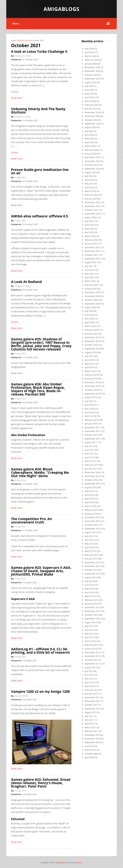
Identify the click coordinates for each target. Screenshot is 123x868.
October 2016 (91, 480)
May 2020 (89, 319)
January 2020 (91, 334)
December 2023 (92, 157)
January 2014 (91, 604)
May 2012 (89, 679)
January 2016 (91, 514)
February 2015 (92, 555)
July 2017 (89, 446)
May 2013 (89, 634)
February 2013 (92, 645)
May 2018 (89, 409)
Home (14, 40)
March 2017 (90, 461)
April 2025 (90, 97)
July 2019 (89, 356)
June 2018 (90, 405)
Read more (17, 98)
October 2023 (91, 165)
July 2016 (89, 491)
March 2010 (90, 750)
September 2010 (93, 742)
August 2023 (91, 172)
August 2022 (91, 217)
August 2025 (91, 82)
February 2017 (92, 465)
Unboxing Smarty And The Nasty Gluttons (38, 111)
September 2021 (93, 259)
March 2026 (90, 56)
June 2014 (90, 585)
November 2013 (92, 611)
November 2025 (92, 71)
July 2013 (89, 626)
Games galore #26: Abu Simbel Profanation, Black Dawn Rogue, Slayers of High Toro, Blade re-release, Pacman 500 (38, 389)
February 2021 (92, 285)
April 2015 (90, 547)
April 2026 (90, 52)
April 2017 (90, 457)
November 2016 (92, 476)
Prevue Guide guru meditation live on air (40, 171)
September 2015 (93, 529)
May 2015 (89, 544)
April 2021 (90, 277)
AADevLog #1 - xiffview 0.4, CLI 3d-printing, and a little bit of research (40, 651)
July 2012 (89, 671)
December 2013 (92, 607)
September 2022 (93, 214)
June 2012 (90, 675)
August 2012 (91, 667)
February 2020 (92, 330)
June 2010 (90, 746)
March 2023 (90, 191)
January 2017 (91, 469)
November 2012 (92, 656)
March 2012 (90, 686)
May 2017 (89, 454)
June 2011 (90, 720)
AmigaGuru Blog (22, 56)
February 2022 (92, 240)
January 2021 (91, 289)
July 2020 (89, 311)
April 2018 (90, 412)
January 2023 (91, 199)
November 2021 (92, 251)
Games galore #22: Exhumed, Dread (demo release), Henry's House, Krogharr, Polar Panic (41, 783)
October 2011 (91, 705)
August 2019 (91, 352)
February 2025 (92, 105)
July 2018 (89, 401)
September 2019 (93, 349)
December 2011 (92, 697)
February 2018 (92, 420)
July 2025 (89, 86)
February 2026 (92, 60)
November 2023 (92, 161)
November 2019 (92, 341)
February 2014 (92, 600)
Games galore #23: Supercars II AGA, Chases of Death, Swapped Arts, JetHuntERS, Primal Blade (41, 571)
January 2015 (91, 559)
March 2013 (90, 641)
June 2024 (90, 135)
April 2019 (90, 367)
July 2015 (89, 536)
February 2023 (92, 195)
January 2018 (91, 424)
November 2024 (92, 116)
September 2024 (93, 124)
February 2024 (92, 150)
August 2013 (91, 622)
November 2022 (92, 206)
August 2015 (91, 532)
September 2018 (93, 394)
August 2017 (91, 442)
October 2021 (91, 255)
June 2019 (90, 360)
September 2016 (93, 484)
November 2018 (92, 386)
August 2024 (91, 127)
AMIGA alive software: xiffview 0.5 (39, 216)
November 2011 (92, 701)
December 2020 (92, 292)
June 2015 (90, 540)
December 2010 (92, 735)
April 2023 (90, 187)
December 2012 (92, 652)
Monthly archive (24, 40)
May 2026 (89, 49)
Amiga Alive (20, 177)
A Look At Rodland (26, 282)
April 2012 (90, 682)
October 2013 (91, 615)
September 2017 (93, 439)
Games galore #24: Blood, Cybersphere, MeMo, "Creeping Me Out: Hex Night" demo (40, 472)
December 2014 (92, 562)
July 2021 (89, 266)
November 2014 (92, 566)
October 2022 (91, 210)
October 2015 (91, 525)
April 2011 (90, 724)
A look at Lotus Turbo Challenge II (39, 51)
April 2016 (90, 502)
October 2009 (91, 754)
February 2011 (92, 731)
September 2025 (93, 79)
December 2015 (92, 517)
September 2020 (93, 304)
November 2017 (92, 431)
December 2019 (92, 337)
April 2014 (90, 592)
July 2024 (89, 131)
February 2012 (92, 690)
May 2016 (89, 499)
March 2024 (90, 146)
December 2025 (92, 67)
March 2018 (90, 416)
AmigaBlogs (61, 862)
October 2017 (91, 435)
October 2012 (91, 660)
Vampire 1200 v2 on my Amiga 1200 (40, 691)
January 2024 (91, 154)
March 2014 (90, 596)
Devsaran (79, 862)
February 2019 (92, 375)
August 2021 (91, 262)
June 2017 (90, 450)
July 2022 (89, 221)
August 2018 (91, 397)
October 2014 (91, 570)
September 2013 (93, 619)
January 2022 (91, 244)
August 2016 (91, 487)
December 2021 (92, 247)
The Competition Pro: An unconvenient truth (31, 520)
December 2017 (92, 427)
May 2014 (89, 589)
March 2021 (90, 281)
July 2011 (89, 716)
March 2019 (90, 371)
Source (15, 92)
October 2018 (91, 390)
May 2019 (89, 364)
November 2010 (92, 739)
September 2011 (93, 709)
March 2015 (90, 551)
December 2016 (92, 472)
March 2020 (90, 326)
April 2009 (90, 757)
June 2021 (90, 270)
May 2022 (89, 229)
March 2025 (90, 101)
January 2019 (91, 379)
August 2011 (91, 712)
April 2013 (90, 637)
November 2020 (92, 296)
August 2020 (91, 307)
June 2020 (90, 315)
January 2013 (91, 649)
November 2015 (92, 521)
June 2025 (90, 90)
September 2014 (93, 574)
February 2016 (92, 510)
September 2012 (93, 664)
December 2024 (92, 112)
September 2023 (93, 169)
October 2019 (91, 345)
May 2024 (89, 139)
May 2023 (89, 184)
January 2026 (91, 64)
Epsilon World (21, 696)
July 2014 (89, 581)
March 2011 (90, 727)
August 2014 (91, 577)
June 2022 (90, 225)
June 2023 (90, 180)
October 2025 (91, 75)
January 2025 (91, 109)
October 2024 (91, 120)
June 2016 (90, 495)
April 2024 (90, 142)
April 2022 (90, 232)
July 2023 (89, 176)
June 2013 (90, 630)
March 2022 (90, 236)
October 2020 (91, 300)
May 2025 (89, 94)
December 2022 (92, 202)
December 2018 (92, 382)
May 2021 (89, 274)
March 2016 (90, 506)
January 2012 (91, 694)
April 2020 (90, 322)
